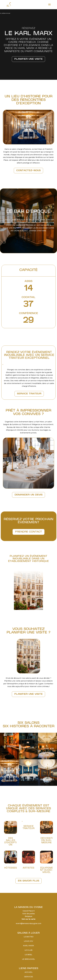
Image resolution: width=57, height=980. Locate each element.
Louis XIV (28, 941)
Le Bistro (29, 937)
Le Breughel (28, 959)
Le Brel (28, 955)
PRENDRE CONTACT (28, 531)
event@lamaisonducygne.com (29, 923)
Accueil (29, 972)
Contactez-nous (28, 171)
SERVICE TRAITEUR (29, 394)
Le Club (28, 950)
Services (29, 977)
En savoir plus (28, 881)
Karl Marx (29, 946)
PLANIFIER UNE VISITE (28, 694)
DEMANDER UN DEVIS (28, 495)
